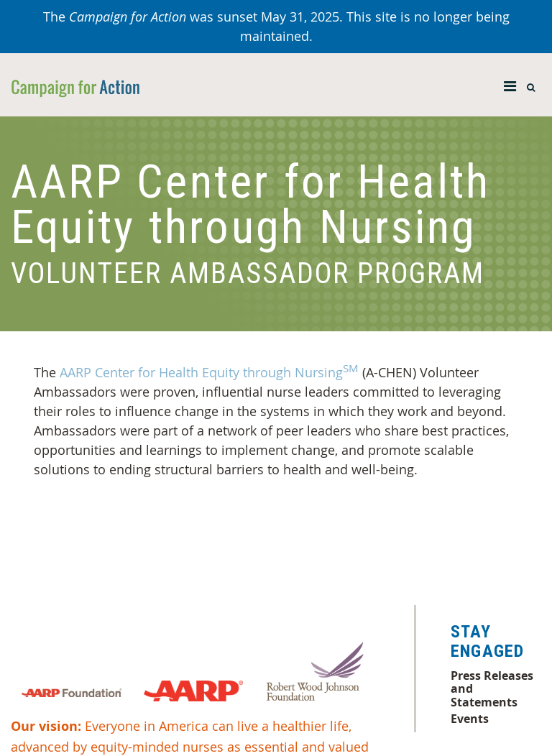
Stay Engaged (487, 642)
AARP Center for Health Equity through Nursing (209, 372)
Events (470, 719)
